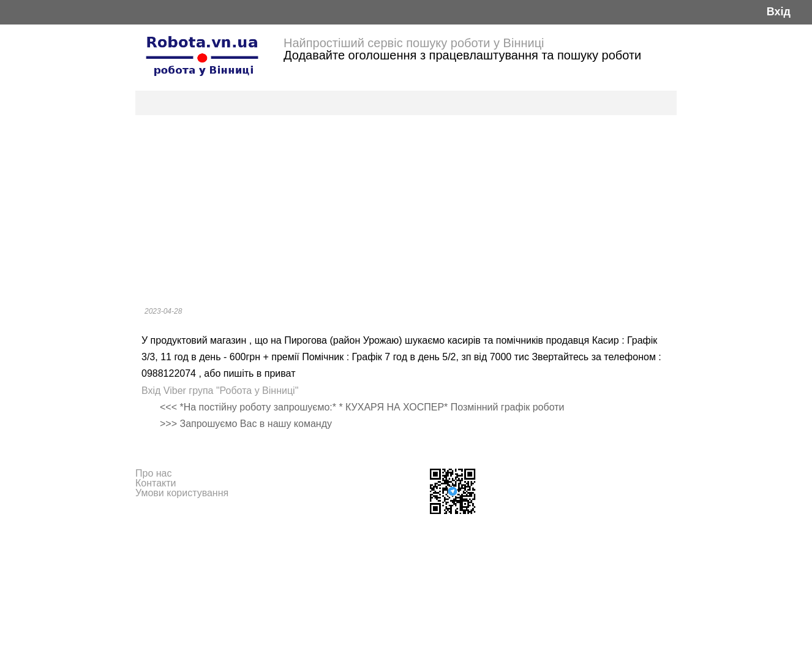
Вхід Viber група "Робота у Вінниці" (220, 391)
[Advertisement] (406, 207)
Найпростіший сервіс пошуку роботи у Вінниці (414, 43)
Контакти (156, 483)
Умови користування (182, 493)
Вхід (779, 12)
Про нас (153, 473)
